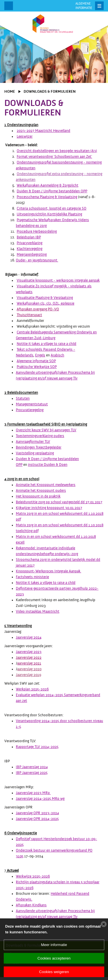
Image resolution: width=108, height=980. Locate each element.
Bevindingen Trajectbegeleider (39, 447)
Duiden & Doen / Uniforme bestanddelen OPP (52, 191)
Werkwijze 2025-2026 (33, 876)
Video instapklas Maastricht (38, 611)
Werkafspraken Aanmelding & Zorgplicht (48, 185)
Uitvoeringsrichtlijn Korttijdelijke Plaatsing (49, 214)
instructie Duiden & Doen (48, 465)
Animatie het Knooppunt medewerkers (46, 485)
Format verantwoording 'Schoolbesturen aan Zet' (54, 157)
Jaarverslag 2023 (29, 652)
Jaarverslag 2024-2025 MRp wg (40, 799)
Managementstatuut (32, 404)
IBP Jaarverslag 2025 (32, 773)
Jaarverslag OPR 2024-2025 (37, 819)
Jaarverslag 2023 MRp (33, 793)
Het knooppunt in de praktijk (38, 496)
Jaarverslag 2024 (29, 637)
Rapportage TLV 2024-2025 (37, 747)
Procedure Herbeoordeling (37, 231)
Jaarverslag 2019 (29, 675)
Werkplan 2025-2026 (32, 689)
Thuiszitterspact (29, 315)
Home (10, 92)
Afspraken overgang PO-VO (38, 309)
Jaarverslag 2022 (29, 658)
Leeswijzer (25, 136)
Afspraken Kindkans (31, 905)
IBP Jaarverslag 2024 (32, 767)
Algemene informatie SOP (36, 361)
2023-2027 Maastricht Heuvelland (43, 131)
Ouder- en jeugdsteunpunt (37, 260)
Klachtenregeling (30, 249)
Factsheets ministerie (32, 577)
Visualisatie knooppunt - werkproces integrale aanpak (58, 280)
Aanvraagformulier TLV (33, 442)
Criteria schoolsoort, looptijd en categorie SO (52, 208)
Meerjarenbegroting (32, 255)
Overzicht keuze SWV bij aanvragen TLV (46, 430)
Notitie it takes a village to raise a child (47, 344)
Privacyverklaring (30, 243)
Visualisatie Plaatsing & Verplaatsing (45, 298)
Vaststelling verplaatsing (35, 453)
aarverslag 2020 (29, 669)
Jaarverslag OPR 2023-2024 (37, 813)
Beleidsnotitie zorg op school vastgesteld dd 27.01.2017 (59, 502)
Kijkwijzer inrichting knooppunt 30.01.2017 (49, 508)
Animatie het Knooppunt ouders (41, 491)
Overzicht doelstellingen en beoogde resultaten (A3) (57, 151)
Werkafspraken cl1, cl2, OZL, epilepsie (46, 303)
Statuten (23, 398)
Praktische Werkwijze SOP (37, 367)
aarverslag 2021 (29, 663)
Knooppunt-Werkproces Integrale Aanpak (48, 571)
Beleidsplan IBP (29, 237)
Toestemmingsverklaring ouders (40, 436)
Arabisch (57, 355)
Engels (40, 355)
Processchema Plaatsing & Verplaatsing (47, 197)
